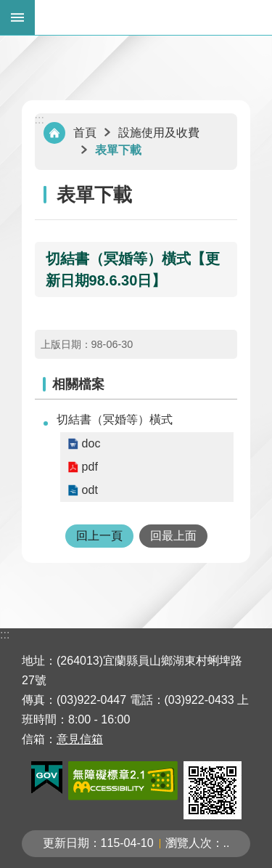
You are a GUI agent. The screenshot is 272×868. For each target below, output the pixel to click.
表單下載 (118, 150)
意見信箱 (80, 739)
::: (40, 119)
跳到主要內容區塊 (8, 8)
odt (90, 490)
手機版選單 (17, 17)
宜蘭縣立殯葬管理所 (153, 17)
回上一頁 (99, 536)
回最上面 (173, 536)
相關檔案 (78, 384)
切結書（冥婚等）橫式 (115, 419)
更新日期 (66, 843)
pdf (90, 467)
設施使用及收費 (159, 133)
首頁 (85, 133)
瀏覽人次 (189, 843)
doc (91, 443)
